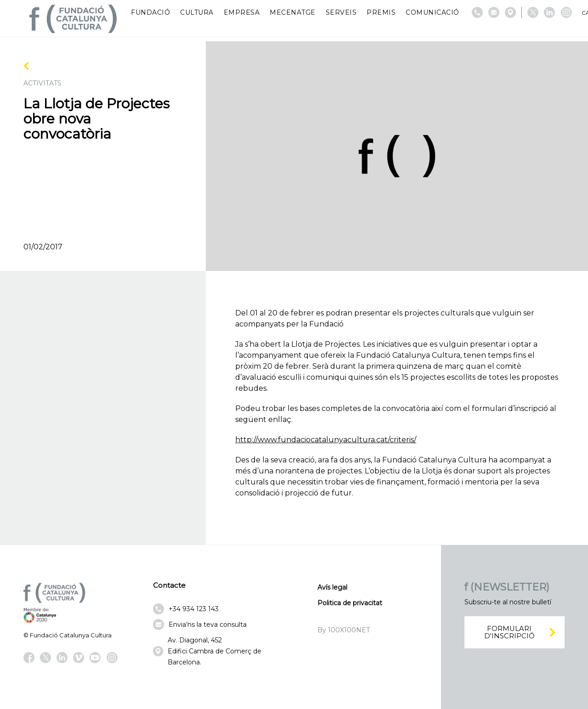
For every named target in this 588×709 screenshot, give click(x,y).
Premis (381, 12)
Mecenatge (293, 12)
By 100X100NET (344, 630)
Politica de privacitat (350, 603)
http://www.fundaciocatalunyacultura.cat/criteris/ (326, 440)
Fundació (150, 12)
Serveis (341, 12)
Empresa (242, 12)
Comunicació (433, 12)
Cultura (197, 12)
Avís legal (332, 587)
